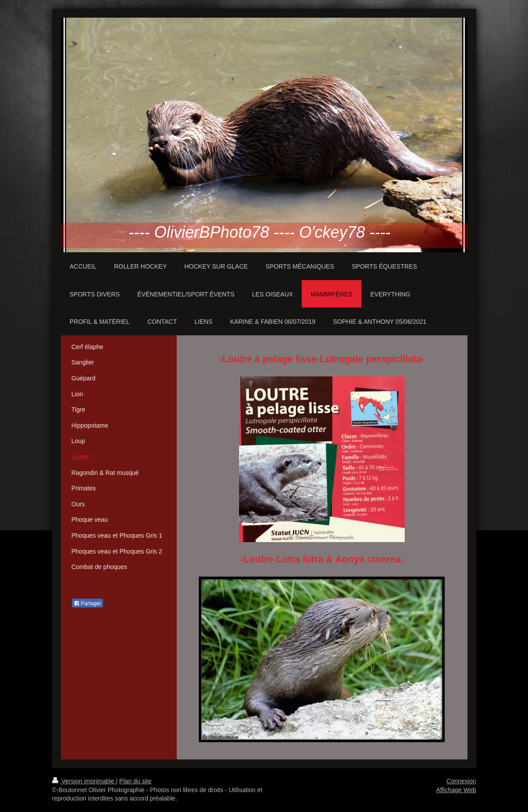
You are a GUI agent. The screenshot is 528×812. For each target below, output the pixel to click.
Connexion (462, 781)
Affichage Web (456, 790)
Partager (87, 603)
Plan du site (135, 781)
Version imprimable (84, 781)
